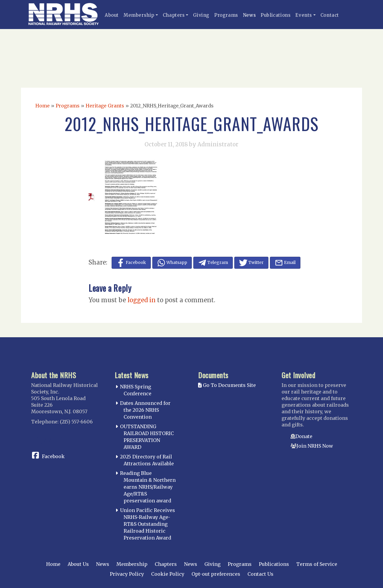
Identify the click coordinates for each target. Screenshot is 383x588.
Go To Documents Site (227, 385)
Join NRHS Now (315, 446)
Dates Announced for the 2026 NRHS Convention (145, 410)
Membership (139, 15)
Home (42, 106)
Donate (304, 436)
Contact (330, 15)
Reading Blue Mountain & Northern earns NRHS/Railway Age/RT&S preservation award (148, 487)
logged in (142, 300)
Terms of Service (317, 564)
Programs (226, 15)
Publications (276, 15)
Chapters (174, 15)
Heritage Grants (105, 106)
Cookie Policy (168, 574)
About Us (78, 564)
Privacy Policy (127, 574)
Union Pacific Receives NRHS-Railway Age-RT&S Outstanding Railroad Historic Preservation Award (148, 524)
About (112, 15)
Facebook (53, 456)
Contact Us (260, 574)
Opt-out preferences (216, 574)
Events (304, 15)
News (249, 15)
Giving (201, 15)
